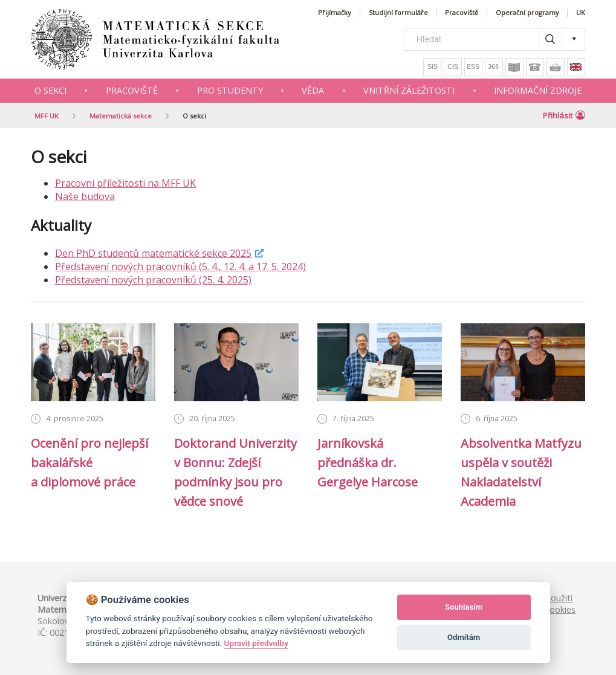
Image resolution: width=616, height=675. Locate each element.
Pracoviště (462, 13)
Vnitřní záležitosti (409, 90)
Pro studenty (230, 90)
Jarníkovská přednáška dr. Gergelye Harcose (368, 463)
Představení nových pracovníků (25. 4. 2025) (153, 280)
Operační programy (527, 13)
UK (581, 13)
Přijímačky (335, 13)
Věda (313, 90)
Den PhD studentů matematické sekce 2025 (153, 253)
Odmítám (464, 637)
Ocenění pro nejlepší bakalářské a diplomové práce (89, 463)
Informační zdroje (538, 90)
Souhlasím (464, 607)
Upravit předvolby (256, 643)
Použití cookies (560, 604)
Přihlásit (564, 115)
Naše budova (85, 196)
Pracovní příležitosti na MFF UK (125, 183)
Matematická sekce (121, 116)
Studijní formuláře (398, 13)
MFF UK (47, 116)
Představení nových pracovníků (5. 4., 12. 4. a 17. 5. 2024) (180, 266)
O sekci (50, 90)
